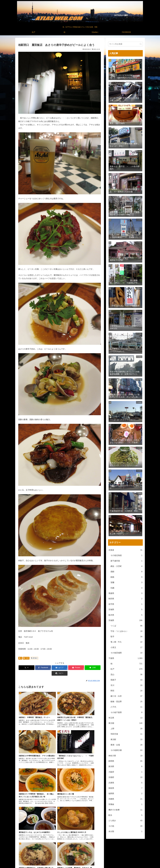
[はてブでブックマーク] (53, 668)
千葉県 (26, 658)
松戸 (119, 862)
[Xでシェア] (25, 668)
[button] (94, 668)
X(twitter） (129, 862)
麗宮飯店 (34, 658)
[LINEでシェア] (80, 668)
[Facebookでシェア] (39, 668)
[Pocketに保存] (66, 668)
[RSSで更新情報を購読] (85, 850)
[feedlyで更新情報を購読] (80, 850)
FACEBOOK (139, 862)
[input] (125, 44)
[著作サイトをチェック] (75, 850)
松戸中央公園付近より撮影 (112, 865)
